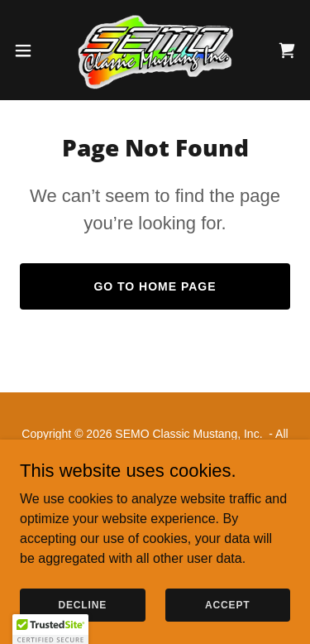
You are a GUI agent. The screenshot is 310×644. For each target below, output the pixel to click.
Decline (82, 604)
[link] (155, 50)
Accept (227, 604)
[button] (29, 50)
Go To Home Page (155, 286)
